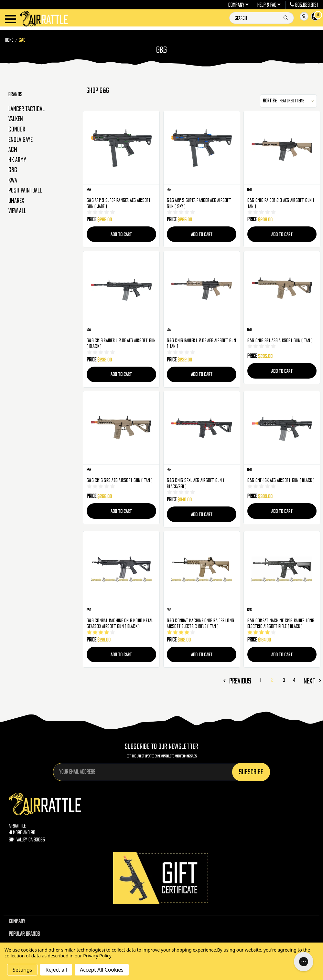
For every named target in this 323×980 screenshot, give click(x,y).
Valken (16, 119)
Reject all (56, 970)
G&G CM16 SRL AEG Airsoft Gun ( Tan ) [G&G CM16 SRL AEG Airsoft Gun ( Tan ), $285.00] (280, 340)
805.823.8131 (304, 5)
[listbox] (298, 101)
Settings (22, 970)
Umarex (16, 201)
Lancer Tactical (27, 109)
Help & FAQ (269, 5)
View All (17, 211)
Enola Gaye (21, 140)
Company (239, 5)
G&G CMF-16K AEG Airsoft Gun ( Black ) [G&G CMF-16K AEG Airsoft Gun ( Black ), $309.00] (281, 480)
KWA (13, 180)
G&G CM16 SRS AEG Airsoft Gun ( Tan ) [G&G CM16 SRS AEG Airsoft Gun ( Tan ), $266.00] (120, 480)
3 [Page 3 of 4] (292, 678)
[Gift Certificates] (162, 875)
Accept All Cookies (102, 970)
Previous (255, 679)
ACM (13, 150)
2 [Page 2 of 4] (282, 678)
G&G (13, 170)
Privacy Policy (97, 956)
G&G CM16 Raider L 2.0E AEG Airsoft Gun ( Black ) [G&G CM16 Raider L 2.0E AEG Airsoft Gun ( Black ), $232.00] (121, 343)
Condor (17, 129)
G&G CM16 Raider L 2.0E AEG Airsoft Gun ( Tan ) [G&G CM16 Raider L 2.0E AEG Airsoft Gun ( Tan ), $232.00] (201, 343)
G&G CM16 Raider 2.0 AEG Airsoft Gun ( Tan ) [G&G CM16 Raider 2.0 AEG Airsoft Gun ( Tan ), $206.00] (281, 203)
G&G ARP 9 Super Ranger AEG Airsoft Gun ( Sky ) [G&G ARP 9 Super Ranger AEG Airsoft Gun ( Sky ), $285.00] (199, 203)
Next (313, 679)
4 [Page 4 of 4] (300, 678)
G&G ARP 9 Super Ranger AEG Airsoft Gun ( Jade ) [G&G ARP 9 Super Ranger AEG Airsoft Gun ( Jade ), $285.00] (119, 203)
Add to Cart (121, 234)
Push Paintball (25, 190)
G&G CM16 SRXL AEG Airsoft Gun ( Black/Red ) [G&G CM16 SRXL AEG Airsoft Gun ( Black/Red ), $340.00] (196, 483)
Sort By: (270, 101)
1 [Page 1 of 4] (273, 678)
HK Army (17, 160)
